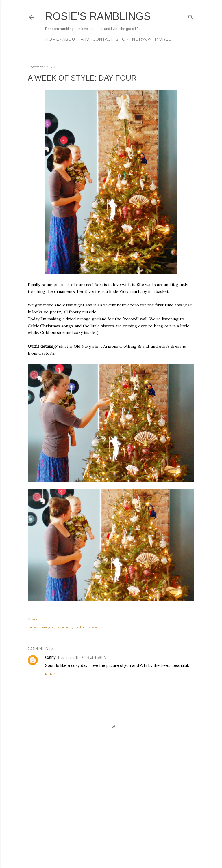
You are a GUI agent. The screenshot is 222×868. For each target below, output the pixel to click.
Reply (51, 674)
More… (163, 39)
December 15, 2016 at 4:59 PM (82, 658)
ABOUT (70, 39)
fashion (82, 627)
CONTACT (103, 39)
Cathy (50, 657)
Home (52, 39)
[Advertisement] (111, 813)
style (93, 627)
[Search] (191, 16)
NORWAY (142, 39)
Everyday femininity (57, 627)
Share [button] (33, 619)
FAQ (85, 39)
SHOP (122, 39)
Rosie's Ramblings (98, 16)
